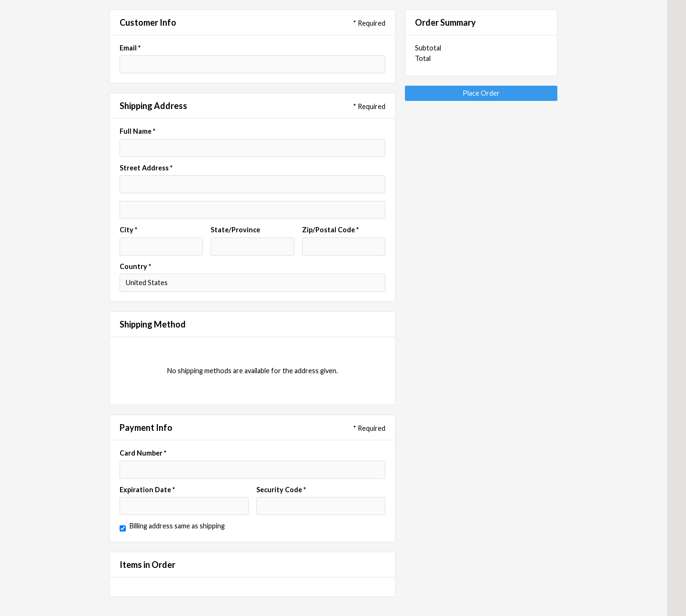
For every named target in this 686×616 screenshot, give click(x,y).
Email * (130, 48)
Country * (135, 267)
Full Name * (137, 131)
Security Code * (281, 490)
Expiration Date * (147, 490)
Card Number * (143, 453)
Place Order (481, 93)
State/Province (235, 230)
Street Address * (146, 168)
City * (128, 230)
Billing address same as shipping (177, 526)
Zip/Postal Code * (330, 230)
